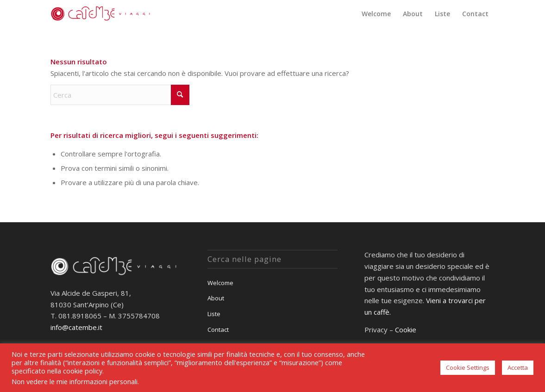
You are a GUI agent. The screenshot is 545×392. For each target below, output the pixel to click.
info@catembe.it (76, 327)
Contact (218, 330)
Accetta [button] (518, 367)
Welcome (220, 283)
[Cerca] (120, 95)
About (216, 298)
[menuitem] (376, 14)
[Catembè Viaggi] (102, 14)
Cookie (406, 330)
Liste (214, 314)
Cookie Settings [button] (468, 367)
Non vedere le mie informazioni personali (75, 381)
